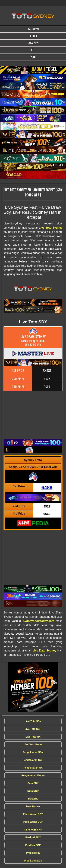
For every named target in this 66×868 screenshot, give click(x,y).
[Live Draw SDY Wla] (33, 70)
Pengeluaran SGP (33, 760)
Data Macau (33, 806)
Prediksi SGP (33, 845)
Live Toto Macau (33, 744)
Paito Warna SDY (33, 814)
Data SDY (33, 783)
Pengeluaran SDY (33, 752)
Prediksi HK (33, 853)
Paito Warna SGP (33, 822)
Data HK (33, 799)
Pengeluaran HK (33, 768)
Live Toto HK (33, 737)
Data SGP (33, 791)
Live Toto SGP (33, 729)
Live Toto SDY (33, 721)
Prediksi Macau (33, 861)
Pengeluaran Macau (33, 775)
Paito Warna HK (33, 830)
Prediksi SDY (33, 837)
